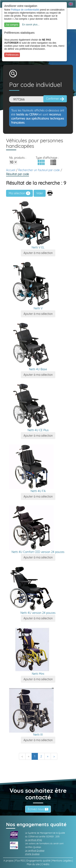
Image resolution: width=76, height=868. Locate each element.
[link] (14, 835)
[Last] (54, 756)
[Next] (48, 756)
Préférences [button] (12, 55)
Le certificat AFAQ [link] (34, 840)
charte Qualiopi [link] (32, 854)
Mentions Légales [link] (62, 861)
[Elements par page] (13, 162)
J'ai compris (12, 25)
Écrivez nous (38, 809)
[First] (22, 756)
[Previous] (29, 756)
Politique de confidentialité (25, 10)
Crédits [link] (45, 864)
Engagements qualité (39, 861)
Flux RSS (20, 861)
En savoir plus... (31, 25)
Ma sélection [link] (19, 193)
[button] (41, 162)
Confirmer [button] (55, 99)
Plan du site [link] (33, 864)
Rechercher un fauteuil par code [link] (39, 170)
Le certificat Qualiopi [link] (35, 851)
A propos (9, 861)
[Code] (27, 99)
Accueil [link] (11, 170)
